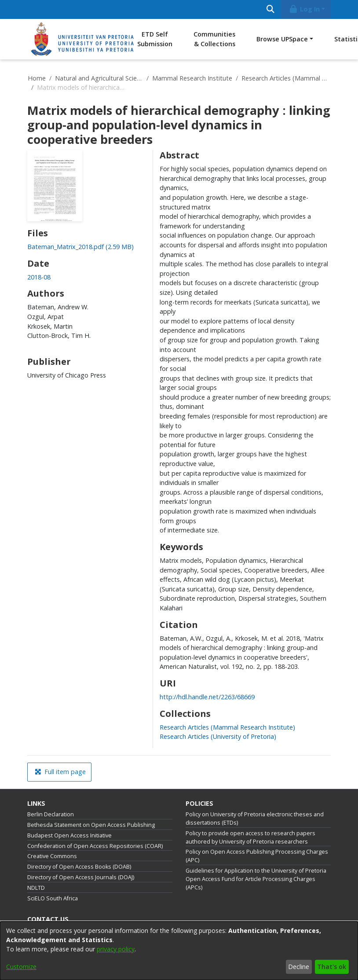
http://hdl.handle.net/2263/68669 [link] (207, 697)
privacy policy (116, 949)
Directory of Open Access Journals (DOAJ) (81, 877)
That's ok (332, 967)
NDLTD (36, 888)
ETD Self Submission (155, 39)
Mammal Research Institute (192, 78)
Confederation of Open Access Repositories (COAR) (95, 846)
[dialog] (179, 951)
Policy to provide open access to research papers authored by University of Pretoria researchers (250, 837)
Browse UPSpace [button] (282, 39)
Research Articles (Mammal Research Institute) (285, 78)
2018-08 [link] (39, 277)
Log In (304, 9)
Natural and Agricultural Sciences (99, 78)
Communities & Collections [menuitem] (214, 39)
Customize (21, 967)
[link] (80, 247)
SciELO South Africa (53, 898)
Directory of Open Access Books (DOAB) (79, 867)
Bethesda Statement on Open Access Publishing (91, 825)
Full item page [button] (60, 772)
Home (37, 78)
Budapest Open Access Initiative (69, 835)
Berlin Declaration (51, 814)
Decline (299, 967)
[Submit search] (270, 9)
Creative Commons (52, 856)
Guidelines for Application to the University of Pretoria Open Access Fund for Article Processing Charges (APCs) (256, 879)
